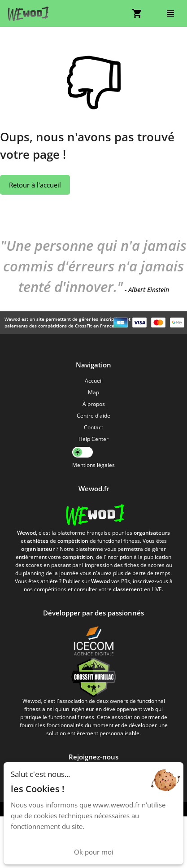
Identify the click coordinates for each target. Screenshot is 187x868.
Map (93, 392)
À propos (94, 404)
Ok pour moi (94, 852)
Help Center (93, 439)
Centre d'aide (93, 416)
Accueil (94, 381)
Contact (93, 427)
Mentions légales (93, 465)
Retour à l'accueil (35, 185)
